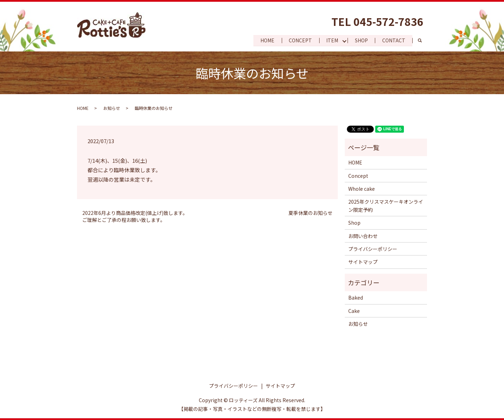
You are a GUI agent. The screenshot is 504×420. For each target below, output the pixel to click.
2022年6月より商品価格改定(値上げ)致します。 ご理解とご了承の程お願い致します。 (135, 216)
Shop (354, 223)
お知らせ (112, 108)
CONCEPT (299, 40)
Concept (358, 176)
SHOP (361, 40)
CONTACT (393, 40)
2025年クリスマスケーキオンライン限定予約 (386, 205)
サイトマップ (363, 262)
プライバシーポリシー (373, 249)
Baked (356, 297)
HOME (266, 40)
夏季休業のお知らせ (310, 213)
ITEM (331, 40)
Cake (354, 311)
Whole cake (362, 189)
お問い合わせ (363, 236)
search (423, 41)
